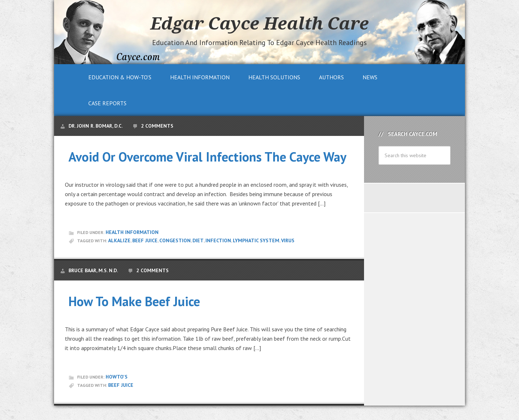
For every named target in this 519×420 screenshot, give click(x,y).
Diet (198, 240)
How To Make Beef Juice (134, 301)
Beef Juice (145, 240)
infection (218, 240)
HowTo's (117, 377)
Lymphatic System (256, 240)
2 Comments (157, 126)
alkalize (119, 240)
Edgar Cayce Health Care (259, 23)
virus (288, 240)
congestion (175, 240)
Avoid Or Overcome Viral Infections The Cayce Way (207, 157)
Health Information (132, 232)
